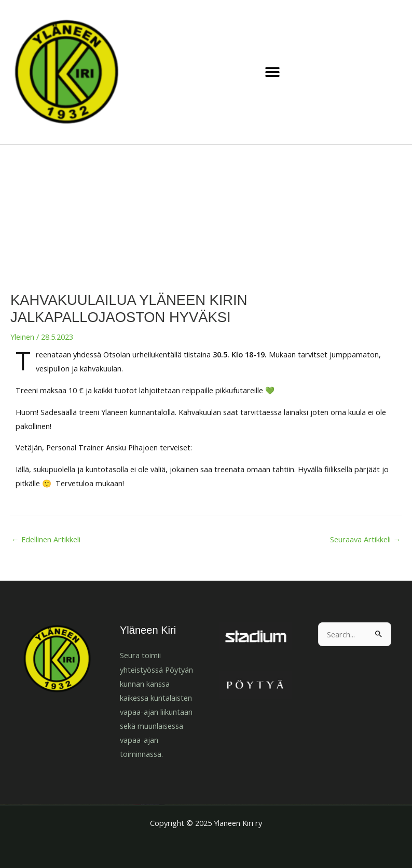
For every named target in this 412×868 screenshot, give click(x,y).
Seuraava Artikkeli (365, 539)
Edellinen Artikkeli (46, 539)
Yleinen (22, 337)
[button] (273, 72)
